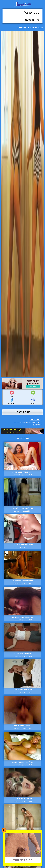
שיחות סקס (32, 20)
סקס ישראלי (32, 13)
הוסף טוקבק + (22, 412)
